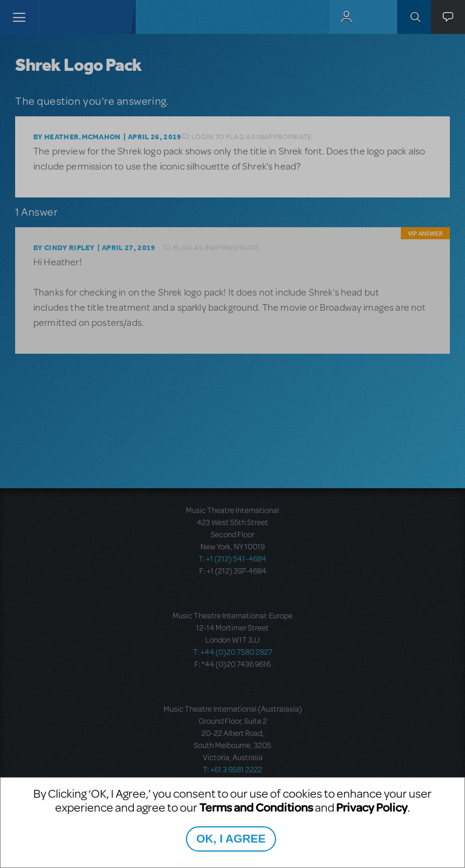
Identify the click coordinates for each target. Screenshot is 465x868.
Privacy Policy (372, 807)
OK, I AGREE (231, 839)
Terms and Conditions (256, 807)
